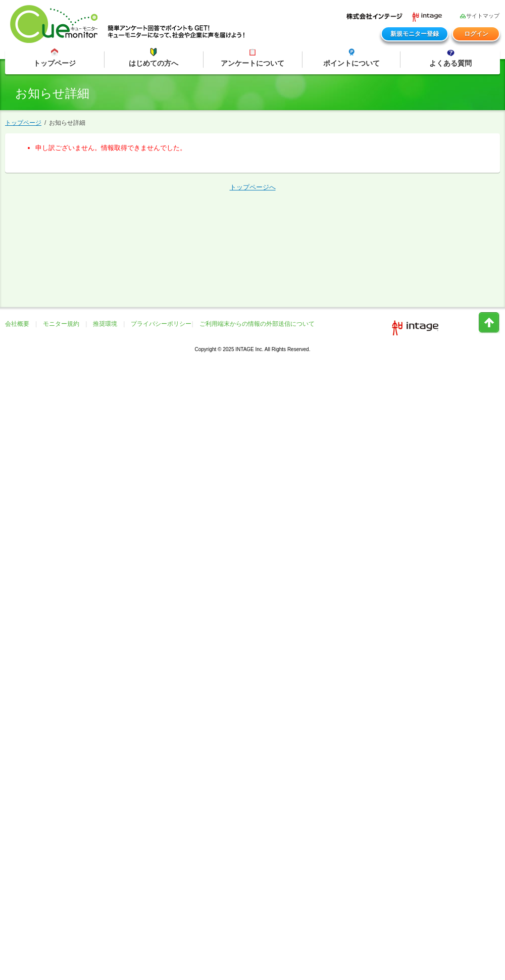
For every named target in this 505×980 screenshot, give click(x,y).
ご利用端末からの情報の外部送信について (257, 324)
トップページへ (253, 187)
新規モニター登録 (415, 34)
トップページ (23, 123)
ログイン (476, 34)
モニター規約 (61, 324)
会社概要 (17, 324)
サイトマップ (479, 15)
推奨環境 (105, 324)
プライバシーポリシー (161, 324)
